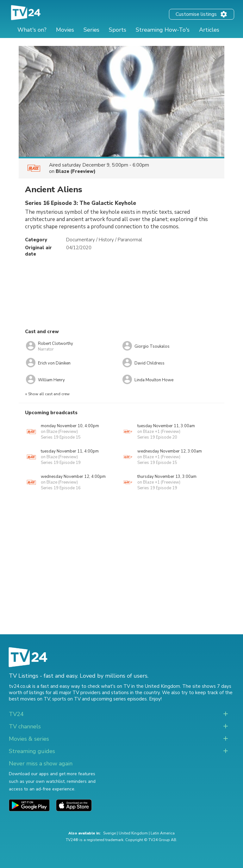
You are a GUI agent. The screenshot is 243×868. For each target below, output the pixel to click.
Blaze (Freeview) (76, 171)
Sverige (109, 833)
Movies (65, 30)
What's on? (32, 30)
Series (91, 30)
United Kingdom (133, 833)
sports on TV (66, 699)
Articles (209, 30)
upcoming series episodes (119, 699)
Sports (118, 30)
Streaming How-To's (163, 30)
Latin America (163, 833)
